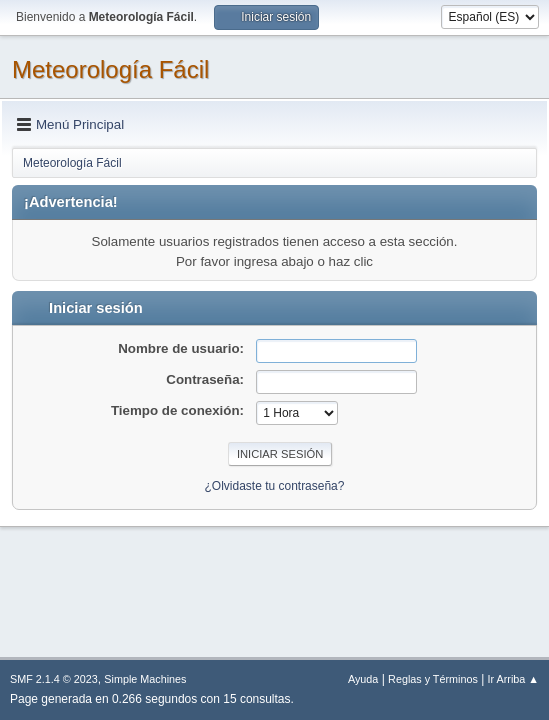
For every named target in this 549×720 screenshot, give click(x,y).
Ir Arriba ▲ (513, 679)
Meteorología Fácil (110, 69)
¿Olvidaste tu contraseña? (275, 486)
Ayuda (363, 679)
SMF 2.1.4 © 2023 (54, 679)
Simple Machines (145, 679)
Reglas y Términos (433, 679)
